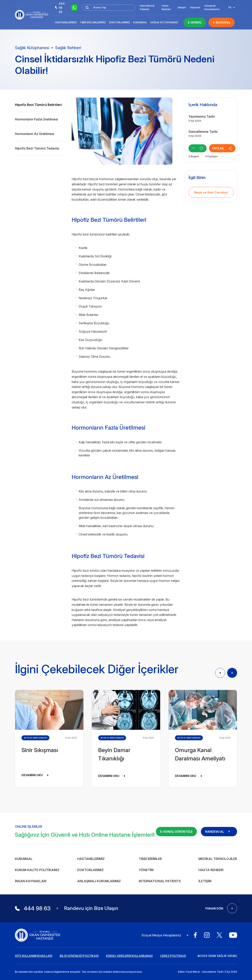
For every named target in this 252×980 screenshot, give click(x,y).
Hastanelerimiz (66, 22)
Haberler (195, 7)
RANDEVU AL (219, 832)
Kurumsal (140, 22)
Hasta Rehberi (166, 7)
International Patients (147, 7)
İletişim (182, 7)
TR (231, 7)
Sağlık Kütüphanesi (164, 22)
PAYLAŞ (229, 148)
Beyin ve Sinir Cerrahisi (211, 192)
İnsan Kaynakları (31, 881)
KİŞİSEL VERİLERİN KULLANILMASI (129, 956)
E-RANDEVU (222, 22)
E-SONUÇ (195, 22)
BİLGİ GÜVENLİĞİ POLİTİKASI (79, 956)
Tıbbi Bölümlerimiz (93, 22)
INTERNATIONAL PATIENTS (160, 881)
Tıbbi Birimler (150, 859)
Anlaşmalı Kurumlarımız (212, 7)
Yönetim (146, 870)
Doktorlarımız (120, 22)
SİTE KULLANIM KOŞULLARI (34, 956)
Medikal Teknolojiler (218, 859)
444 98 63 (60, 8)
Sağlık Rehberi (68, 48)
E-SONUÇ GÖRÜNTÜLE (176, 832)
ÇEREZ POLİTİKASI (173, 956)
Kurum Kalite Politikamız (37, 870)
